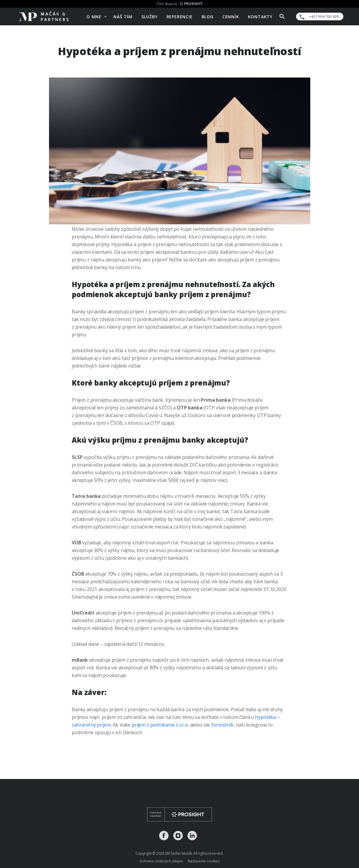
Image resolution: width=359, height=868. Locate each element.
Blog (208, 16)
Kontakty (260, 16)
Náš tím (123, 16)
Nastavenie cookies (204, 861)
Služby (150, 16)
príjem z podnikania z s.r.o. (160, 725)
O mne (94, 16)
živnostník (222, 725)
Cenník (231, 16)
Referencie (180, 16)
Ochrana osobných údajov (161, 861)
